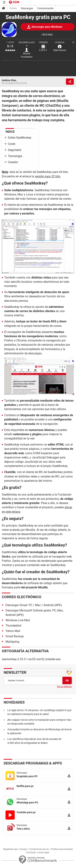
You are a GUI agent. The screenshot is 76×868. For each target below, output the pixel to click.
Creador (13, 162)
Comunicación (45, 8)
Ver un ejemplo (64, 687)
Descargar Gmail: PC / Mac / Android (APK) (34, 605)
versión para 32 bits (47, 176)
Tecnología (15, 156)
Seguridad (15, 150)
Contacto (32, 852)
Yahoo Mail (13, 631)
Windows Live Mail (18, 620)
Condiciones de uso (39, 849)
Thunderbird (13, 626)
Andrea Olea (9, 80)
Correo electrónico (22, 597)
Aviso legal (44, 852)
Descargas (27, 8)
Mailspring (12, 642)
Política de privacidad (62, 849)
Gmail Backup (15, 636)
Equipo (24, 849)
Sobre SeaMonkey (20, 138)
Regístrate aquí (11, 849)
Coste (12, 144)
